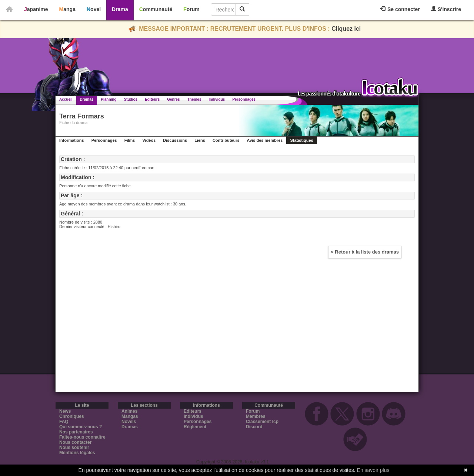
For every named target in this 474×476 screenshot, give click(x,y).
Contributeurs (226, 140)
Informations (72, 140)
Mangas (130, 416)
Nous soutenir (74, 447)
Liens (200, 140)
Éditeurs (152, 99)
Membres (256, 416)
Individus (217, 99)
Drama (120, 9)
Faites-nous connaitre (82, 437)
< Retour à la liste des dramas (365, 252)
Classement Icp (262, 422)
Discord (254, 427)
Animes (129, 411)
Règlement (195, 427)
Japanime (36, 9)
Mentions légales (77, 453)
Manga (67, 9)
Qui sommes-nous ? (81, 427)
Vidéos (149, 140)
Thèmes (194, 99)
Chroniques (72, 416)
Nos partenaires (76, 432)
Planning (109, 99)
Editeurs (193, 411)
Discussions (175, 140)
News (65, 411)
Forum (191, 9)
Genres (173, 99)
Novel (94, 9)
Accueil (66, 99)
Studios (131, 99)
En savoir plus (373, 470)
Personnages (244, 99)
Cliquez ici (346, 29)
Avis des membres (265, 140)
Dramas (87, 99)
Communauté (156, 9)
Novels (129, 422)
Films (130, 140)
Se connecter (400, 9)
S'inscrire (446, 9)
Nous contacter (75, 442)
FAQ (64, 422)
